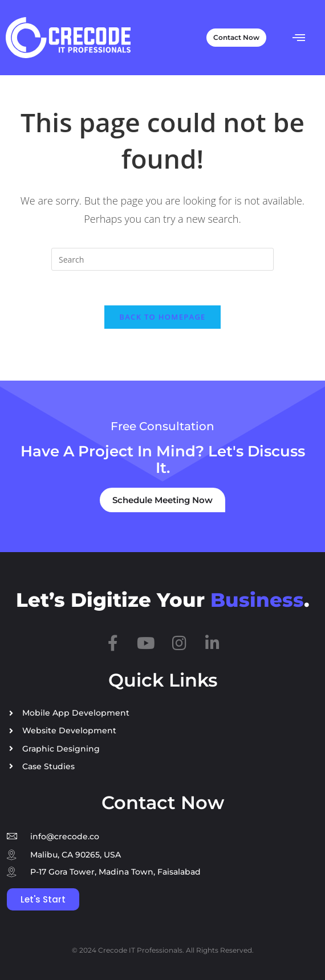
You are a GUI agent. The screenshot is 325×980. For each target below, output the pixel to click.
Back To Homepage (162, 317)
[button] (299, 38)
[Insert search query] (162, 259)
